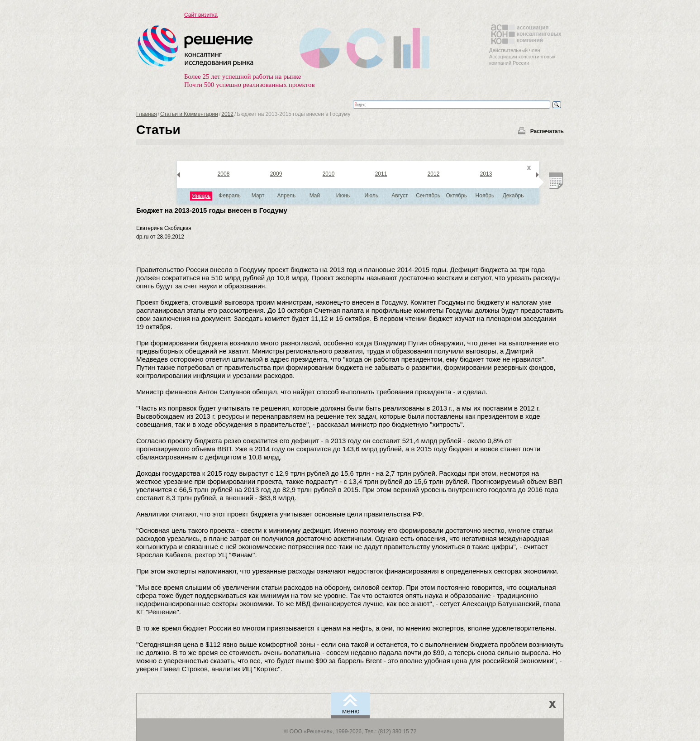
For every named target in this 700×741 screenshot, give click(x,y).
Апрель (286, 196)
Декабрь (513, 196)
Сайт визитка (201, 15)
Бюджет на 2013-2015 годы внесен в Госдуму (212, 210)
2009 (276, 174)
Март (258, 196)
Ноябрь (485, 196)
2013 (486, 174)
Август (400, 196)
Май (315, 196)
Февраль (230, 196)
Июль (371, 196)
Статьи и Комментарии (189, 114)
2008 (224, 174)
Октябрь (456, 196)
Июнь (343, 196)
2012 (227, 114)
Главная (147, 114)
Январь (201, 196)
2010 (329, 174)
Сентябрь (428, 196)
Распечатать (547, 131)
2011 (381, 174)
